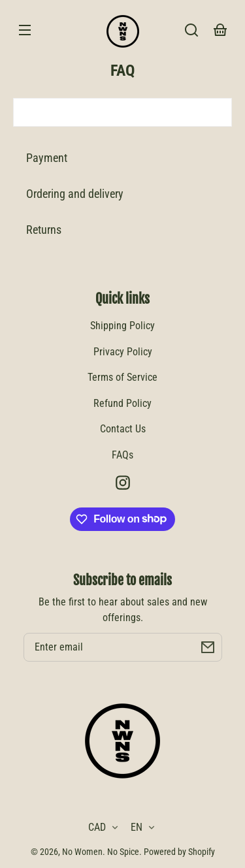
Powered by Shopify (179, 852)
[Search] (191, 30)
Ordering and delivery (75, 194)
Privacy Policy (123, 352)
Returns (44, 230)
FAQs (122, 455)
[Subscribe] (208, 647)
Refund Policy (122, 403)
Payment (47, 158)
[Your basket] (220, 30)
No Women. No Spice (101, 852)
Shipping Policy (122, 326)
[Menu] (25, 30)
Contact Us (123, 429)
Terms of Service (122, 377)
